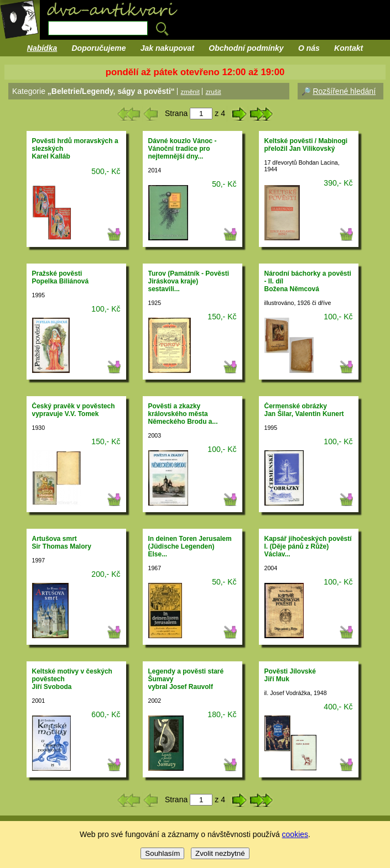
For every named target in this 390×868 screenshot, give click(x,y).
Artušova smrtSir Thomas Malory (62, 543)
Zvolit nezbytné (220, 853)
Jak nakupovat (167, 48)
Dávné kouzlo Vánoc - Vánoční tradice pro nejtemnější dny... (183, 149)
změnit (190, 91)
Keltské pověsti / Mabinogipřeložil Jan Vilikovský (306, 145)
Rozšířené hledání (344, 91)
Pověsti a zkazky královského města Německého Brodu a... (183, 414)
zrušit (214, 91)
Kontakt (349, 48)
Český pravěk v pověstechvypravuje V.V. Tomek (74, 410)
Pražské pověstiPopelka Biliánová (61, 277)
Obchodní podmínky (246, 48)
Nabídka (42, 48)
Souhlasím (162, 853)
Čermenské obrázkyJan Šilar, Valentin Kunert (304, 410)
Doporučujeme (99, 48)
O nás (309, 48)
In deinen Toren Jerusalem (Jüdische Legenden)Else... (190, 546)
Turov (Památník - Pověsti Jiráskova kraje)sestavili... (189, 281)
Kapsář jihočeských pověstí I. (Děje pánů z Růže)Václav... (308, 546)
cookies (295, 834)
